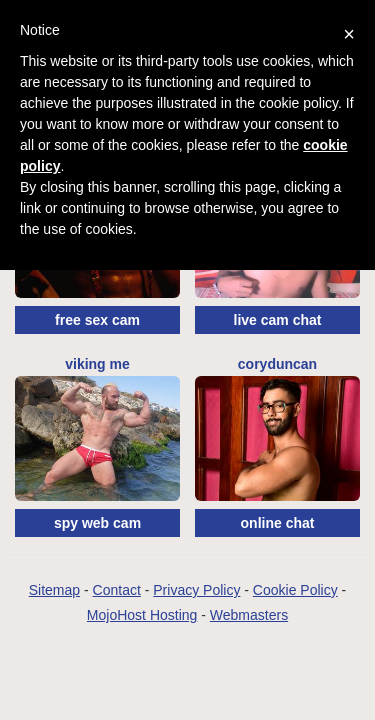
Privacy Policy (196, 590)
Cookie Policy (295, 590)
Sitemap (54, 590)
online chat (278, 523)
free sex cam (97, 320)
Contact (117, 590)
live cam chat (278, 320)
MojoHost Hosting (142, 615)
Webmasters (249, 615)
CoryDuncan (277, 364)
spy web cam (97, 523)
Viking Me (97, 364)
